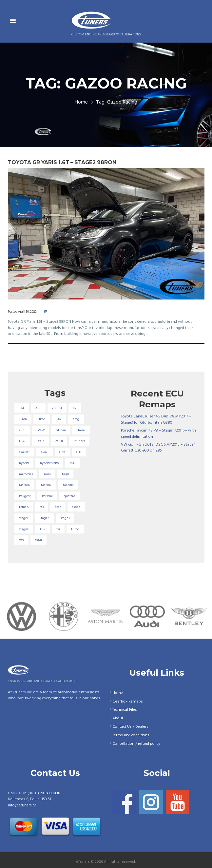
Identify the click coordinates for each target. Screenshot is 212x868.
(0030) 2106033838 (44, 793)
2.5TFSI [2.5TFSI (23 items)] (57, 408)
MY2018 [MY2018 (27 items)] (68, 485)
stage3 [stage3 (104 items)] (65, 518)
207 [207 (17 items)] (59, 419)
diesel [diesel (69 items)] (81, 430)
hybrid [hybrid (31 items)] (24, 463)
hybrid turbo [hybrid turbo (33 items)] (49, 463)
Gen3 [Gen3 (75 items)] (45, 452)
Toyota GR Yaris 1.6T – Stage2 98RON (62, 162)
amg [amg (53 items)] (76, 419)
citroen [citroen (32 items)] (61, 430)
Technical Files (125, 710)
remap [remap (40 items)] (24, 507)
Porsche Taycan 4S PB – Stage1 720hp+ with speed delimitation (158, 434)
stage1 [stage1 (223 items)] (24, 518)
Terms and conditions (131, 735)
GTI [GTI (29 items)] (79, 452)
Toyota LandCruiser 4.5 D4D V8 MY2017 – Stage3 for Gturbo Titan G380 (156, 420)
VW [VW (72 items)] (21, 540)
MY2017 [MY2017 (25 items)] (46, 485)
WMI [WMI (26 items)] (39, 540)
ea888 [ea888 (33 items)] (59, 441)
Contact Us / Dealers (130, 727)
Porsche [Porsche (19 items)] (47, 496)
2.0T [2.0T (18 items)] (38, 408)
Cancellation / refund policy (136, 744)
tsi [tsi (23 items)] (58, 529)
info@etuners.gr (22, 805)
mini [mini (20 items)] (47, 474)
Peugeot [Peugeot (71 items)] (25, 496)
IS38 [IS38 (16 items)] (72, 463)
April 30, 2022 (27, 312)
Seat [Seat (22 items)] (58, 507)
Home (81, 102)
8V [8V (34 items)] (75, 408)
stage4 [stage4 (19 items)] (24, 529)
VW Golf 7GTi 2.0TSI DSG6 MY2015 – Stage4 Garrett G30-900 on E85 (158, 448)
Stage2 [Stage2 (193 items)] (44, 518)
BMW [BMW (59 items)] (41, 430)
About (118, 718)
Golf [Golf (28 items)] (62, 452)
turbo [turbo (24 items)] (75, 529)
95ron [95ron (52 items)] (23, 419)
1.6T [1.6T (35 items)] (22, 408)
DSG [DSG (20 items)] (22, 441)
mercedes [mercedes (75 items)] (26, 474)
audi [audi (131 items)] (22, 430)
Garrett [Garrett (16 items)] (24, 452)
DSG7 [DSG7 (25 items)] (40, 441)
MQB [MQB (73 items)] (65, 474)
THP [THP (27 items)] (42, 529)
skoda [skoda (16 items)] (76, 507)
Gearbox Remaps (128, 702)
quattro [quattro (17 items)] (69, 496)
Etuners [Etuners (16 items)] (79, 441)
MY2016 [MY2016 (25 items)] (24, 485)
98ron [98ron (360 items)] (42, 419)
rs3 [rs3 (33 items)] (42, 507)
